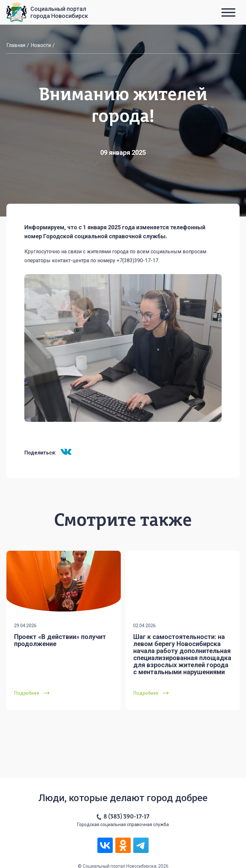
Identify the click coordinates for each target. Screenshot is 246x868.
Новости (41, 45)
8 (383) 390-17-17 (126, 817)
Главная (16, 45)
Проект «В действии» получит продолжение (60, 640)
